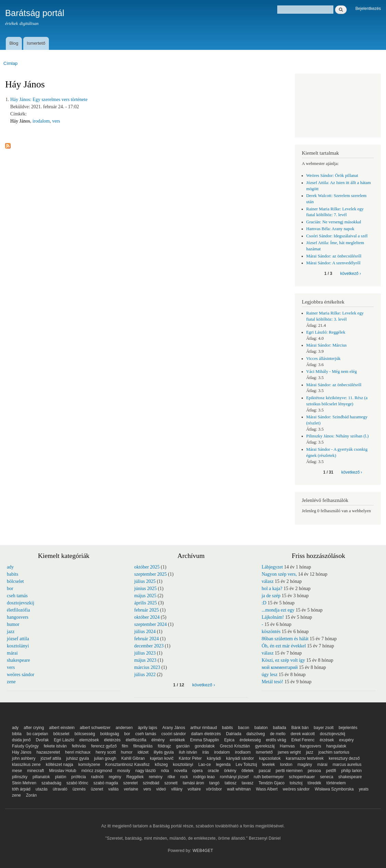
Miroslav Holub (63, 771)
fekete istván (55, 746)
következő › (351, 274)
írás (205, 752)
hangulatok (336, 746)
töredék (315, 783)
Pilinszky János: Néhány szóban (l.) (338, 436)
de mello (278, 734)
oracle (214, 771)
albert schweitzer (95, 728)
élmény (158, 740)
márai (12, 653)
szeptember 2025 (151, 574)
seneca (327, 777)
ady (10, 567)
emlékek (177, 740)
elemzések (89, 740)
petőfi (331, 771)
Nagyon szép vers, (279, 574)
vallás (114, 789)
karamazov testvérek (305, 758)
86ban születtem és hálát (285, 639)
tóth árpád (21, 789)
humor (13, 624)
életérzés (112, 740)
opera (197, 771)
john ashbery (24, 758)
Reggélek (135, 777)
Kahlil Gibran (133, 758)
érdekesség (250, 740)
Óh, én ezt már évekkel (284, 646)
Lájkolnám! (273, 617)
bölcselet (15, 581)
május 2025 (145, 596)
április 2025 (146, 603)
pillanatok (41, 777)
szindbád (151, 783)
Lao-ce (205, 765)
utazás (42, 789)
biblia (17, 734)
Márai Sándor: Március (327, 345)
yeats (364, 789)
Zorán (31, 795)
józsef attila (18, 639)
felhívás (79, 746)
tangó (214, 783)
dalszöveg (256, 734)
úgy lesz (269, 675)
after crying (34, 728)
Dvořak (42, 740)
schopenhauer (302, 777)
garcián (183, 746)
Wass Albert (267, 789)
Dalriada (234, 734)
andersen (124, 728)
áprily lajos (148, 728)
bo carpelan (37, 734)
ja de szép (271, 596)
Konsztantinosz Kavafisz (128, 765)
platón (61, 777)
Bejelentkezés (368, 9)
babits (12, 574)
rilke (171, 777)
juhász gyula (78, 758)
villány (177, 789)
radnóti (97, 777)
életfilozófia (18, 610)
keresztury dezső (344, 758)
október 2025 (147, 567)
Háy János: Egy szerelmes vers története (49, 100)
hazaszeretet (48, 752)
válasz (268, 581)
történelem (336, 783)
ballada (279, 728)
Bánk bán (300, 728)
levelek (269, 765)
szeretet (130, 783)
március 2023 (147, 667)
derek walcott (303, 734)
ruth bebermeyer (269, 777)
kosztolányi (18, 646)
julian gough (105, 758)
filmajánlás (143, 746)
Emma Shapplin (205, 740)
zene (11, 682)
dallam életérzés (206, 734)
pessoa (314, 771)
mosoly (124, 771)
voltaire (194, 789)
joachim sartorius (334, 752)
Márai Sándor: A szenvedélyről (334, 263)
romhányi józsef (234, 777)
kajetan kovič (162, 758)
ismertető (264, 752)
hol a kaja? (272, 589)
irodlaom (243, 752)
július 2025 (145, 581)
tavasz (248, 783)
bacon (244, 728)
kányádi (214, 758)
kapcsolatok (270, 758)
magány (305, 765)
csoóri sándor (174, 734)
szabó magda (106, 783)
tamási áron (193, 783)
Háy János (20, 121)
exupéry (347, 740)
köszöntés (271, 632)
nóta (165, 771)
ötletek (247, 771)
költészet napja (59, 765)
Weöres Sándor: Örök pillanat (332, 176)
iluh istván (188, 752)
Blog (14, 43)
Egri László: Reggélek (326, 332)
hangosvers (18, 617)
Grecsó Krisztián (235, 746)
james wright (289, 752)
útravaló (60, 789)
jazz (11, 632)
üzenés (79, 789)
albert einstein (62, 728)
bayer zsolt (324, 728)
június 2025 (146, 589)
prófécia (79, 777)
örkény (230, 771)
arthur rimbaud (203, 728)
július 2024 (145, 632)
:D (264, 603)
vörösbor (214, 789)
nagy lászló (146, 771)
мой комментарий (280, 667)
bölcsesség (85, 734)
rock (184, 777)
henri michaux (78, 752)
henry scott (106, 752)
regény (115, 777)
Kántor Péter (190, 758)
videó (161, 789)
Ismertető (36, 43)
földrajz (164, 746)
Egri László (64, 740)
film (125, 746)
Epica (229, 740)
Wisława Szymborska (334, 789)
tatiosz (231, 783)
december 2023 (149, 646)
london (286, 765)
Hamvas (287, 746)
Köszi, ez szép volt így (283, 660)
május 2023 (145, 660)
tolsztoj (296, 783)
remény (156, 777)
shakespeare (18, 660)
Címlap (10, 63)
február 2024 (147, 639)
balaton (261, 728)
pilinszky (20, 777)
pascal (265, 771)
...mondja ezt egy (278, 610)
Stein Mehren (24, 783)
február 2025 (147, 610)
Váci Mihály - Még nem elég (332, 372)
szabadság (51, 783)
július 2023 (145, 653)
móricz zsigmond (97, 771)
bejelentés (348, 728)
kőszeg (161, 765)
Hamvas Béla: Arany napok (330, 229)
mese (17, 771)
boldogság (110, 734)
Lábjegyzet (272, 567)
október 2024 (147, 617)
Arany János (174, 728)
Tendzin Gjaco (271, 783)
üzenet (97, 789)
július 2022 (145, 675)
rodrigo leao (204, 777)
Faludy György (25, 746)
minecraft (35, 771)
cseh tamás (17, 596)
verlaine (131, 789)
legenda (223, 765)
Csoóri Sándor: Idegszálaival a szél (337, 236)
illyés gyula (164, 752)
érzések (327, 740)
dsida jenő (21, 740)
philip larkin (351, 771)
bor (10, 589)
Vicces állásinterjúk (323, 359)
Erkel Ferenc (303, 740)
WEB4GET (203, 851)
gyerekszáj (265, 746)
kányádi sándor (240, 758)
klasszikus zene (26, 765)
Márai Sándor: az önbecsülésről (334, 256)
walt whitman (239, 789)
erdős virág (276, 740)
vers (56, 121)
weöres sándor (21, 675)
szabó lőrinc (77, 783)
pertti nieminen (289, 771)
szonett (171, 783)
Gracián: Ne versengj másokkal (334, 222)
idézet (143, 752)
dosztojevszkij (21, 603)
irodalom (41, 121)
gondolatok (205, 746)
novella (181, 771)
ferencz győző (104, 746)
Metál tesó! (272, 682)
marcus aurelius (347, 765)
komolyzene (89, 765)
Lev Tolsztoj (246, 765)
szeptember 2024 (151, 624)
